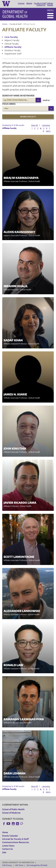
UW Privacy (7, 865)
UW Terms (19, 865)
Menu (50, 10)
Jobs (4, 852)
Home (5, 24)
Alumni (29, 3)
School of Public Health (13, 809)
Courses (21, 3)
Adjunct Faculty (12, 40)
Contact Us (41, 5)
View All (34, 125)
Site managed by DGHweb (37, 865)
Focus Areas (9, 104)
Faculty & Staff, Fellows (43, 3)
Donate (50, 5)
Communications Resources (16, 842)
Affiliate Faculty (13, 47)
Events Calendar (10, 836)
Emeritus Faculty (12, 50)
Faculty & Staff (16, 24)
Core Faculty (11, 37)
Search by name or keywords (18, 96)
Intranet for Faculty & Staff (15, 839)
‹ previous (46, 125)
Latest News (8, 846)
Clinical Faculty (11, 44)
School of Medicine (11, 813)
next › (48, 131)
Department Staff (13, 54)
